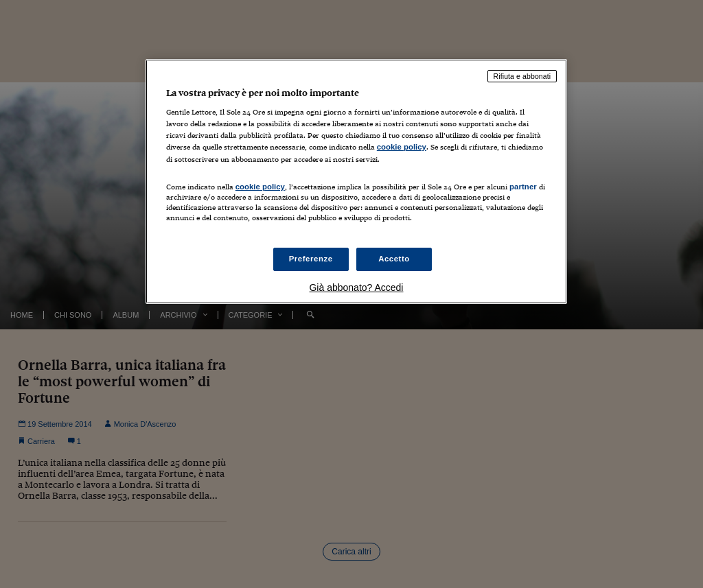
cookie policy (402, 147)
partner (523, 187)
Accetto (394, 259)
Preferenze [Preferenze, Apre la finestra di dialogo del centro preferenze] (311, 259)
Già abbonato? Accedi (356, 287)
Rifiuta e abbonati (522, 76)
